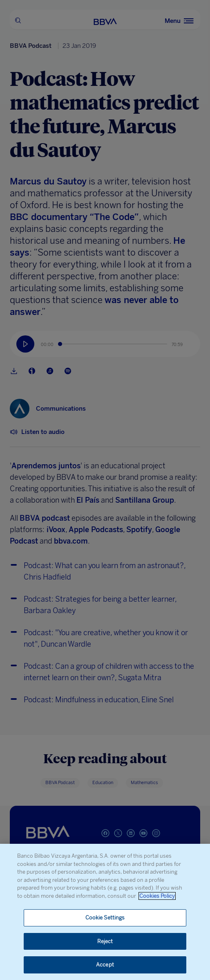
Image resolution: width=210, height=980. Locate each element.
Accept (105, 965)
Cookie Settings (105, 918)
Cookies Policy (157, 896)
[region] (105, 912)
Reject (105, 941)
